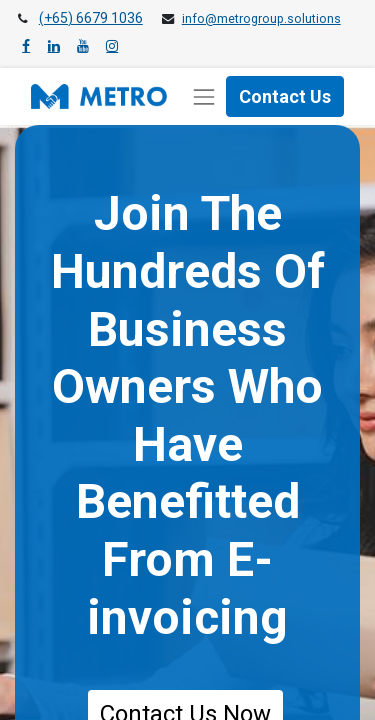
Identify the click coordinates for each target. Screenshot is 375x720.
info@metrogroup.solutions (261, 19)
